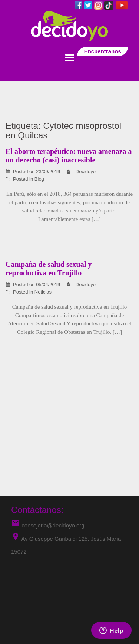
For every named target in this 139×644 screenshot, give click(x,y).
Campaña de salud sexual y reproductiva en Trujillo (49, 269)
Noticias (43, 292)
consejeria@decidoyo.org (48, 525)
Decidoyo (86, 172)
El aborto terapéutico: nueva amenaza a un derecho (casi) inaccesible (69, 156)
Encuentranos (102, 51)
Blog (39, 179)
